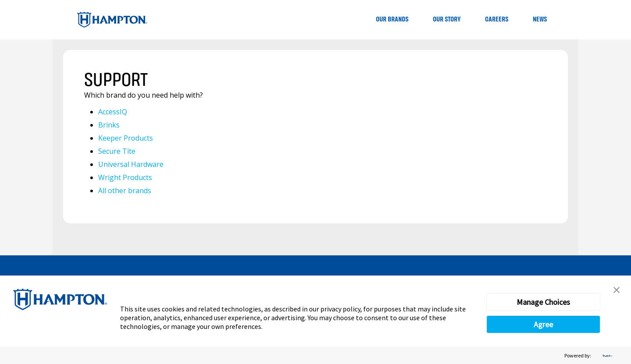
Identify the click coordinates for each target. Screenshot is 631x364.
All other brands (125, 191)
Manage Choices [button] (543, 302)
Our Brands (392, 19)
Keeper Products (126, 138)
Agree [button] (543, 324)
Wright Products (125, 177)
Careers (497, 19)
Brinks (109, 125)
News (540, 19)
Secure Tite (117, 151)
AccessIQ (113, 112)
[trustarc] (606, 355)
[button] (617, 290)
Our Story (447, 19)
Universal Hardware (131, 164)
